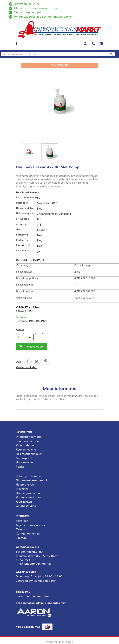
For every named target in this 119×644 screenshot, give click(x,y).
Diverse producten (28, 493)
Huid (25, 213)
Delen (28, 361)
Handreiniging (25, 462)
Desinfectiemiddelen (29, 454)
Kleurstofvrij (23, 245)
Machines (22, 489)
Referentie (22, 321)
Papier (20, 466)
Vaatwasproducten (28, 497)
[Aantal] (20, 337)
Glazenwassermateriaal (31, 480)
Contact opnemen (28, 533)
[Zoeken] (58, 54)
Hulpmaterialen (26, 484)
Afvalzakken (24, 501)
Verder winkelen (27, 367)
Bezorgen (22, 521)
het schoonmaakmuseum (33, 596)
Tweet (37, 361)
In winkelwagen (32, 347)
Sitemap (21, 538)
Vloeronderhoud (27, 445)
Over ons (22, 529)
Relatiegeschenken (28, 476)
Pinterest (46, 361)
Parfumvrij (22, 234)
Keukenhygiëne (26, 449)
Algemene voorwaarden (32, 525)
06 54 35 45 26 (26, 560)
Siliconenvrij (23, 250)
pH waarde (22, 219)
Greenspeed (24, 458)
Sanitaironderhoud (28, 441)
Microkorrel (23, 203)
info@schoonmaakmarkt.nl (34, 563)
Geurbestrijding (26, 506)
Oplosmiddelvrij (25, 208)
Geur (19, 229)
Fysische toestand (26, 197)
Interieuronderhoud (29, 437)
